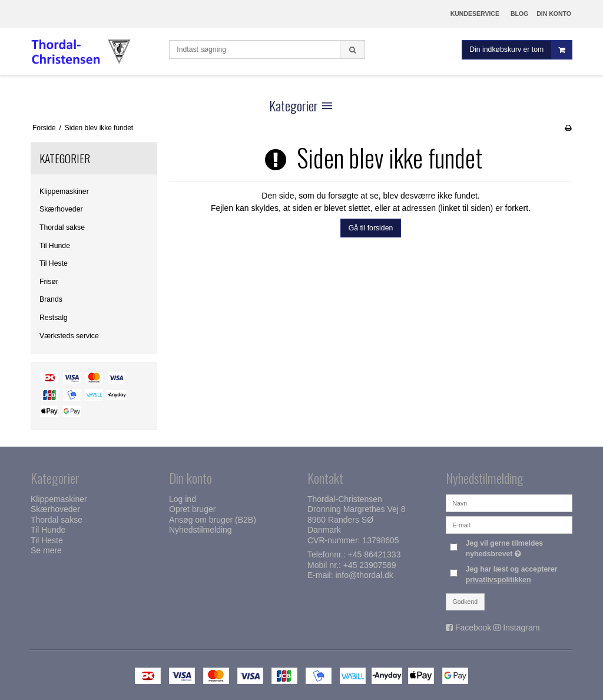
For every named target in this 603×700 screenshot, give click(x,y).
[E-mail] (509, 524)
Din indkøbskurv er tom (521, 50)
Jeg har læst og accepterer (512, 574)
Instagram (521, 628)
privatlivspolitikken (498, 580)
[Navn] (509, 503)
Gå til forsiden (371, 228)
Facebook (473, 628)
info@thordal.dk (364, 575)
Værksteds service (69, 336)
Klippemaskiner (64, 191)
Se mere (46, 550)
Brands (51, 299)
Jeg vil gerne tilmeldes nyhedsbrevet (518, 548)
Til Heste (54, 263)
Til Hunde (55, 246)
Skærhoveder (61, 209)
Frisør (49, 282)
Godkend (465, 602)
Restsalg (54, 318)
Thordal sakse (62, 227)
